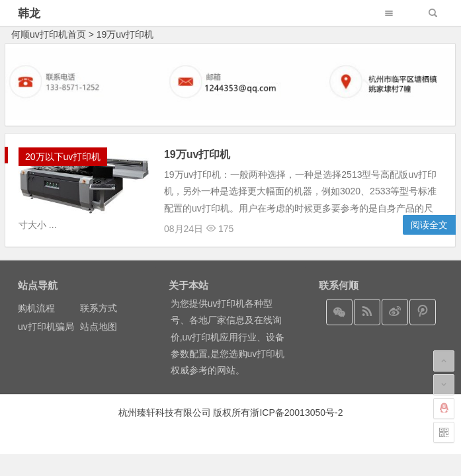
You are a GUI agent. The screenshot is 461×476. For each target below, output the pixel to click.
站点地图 (99, 327)
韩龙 (29, 14)
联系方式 (99, 308)
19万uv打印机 (125, 34)
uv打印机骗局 (46, 327)
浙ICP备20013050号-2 (296, 413)
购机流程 (36, 308)
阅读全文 (429, 225)
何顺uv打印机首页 (49, 34)
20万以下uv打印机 (63, 157)
